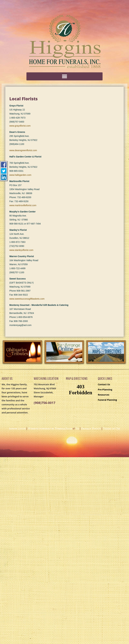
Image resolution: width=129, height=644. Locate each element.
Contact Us (104, 384)
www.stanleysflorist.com (21, 250)
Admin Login (17, 429)
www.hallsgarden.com (20, 175)
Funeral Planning (107, 400)
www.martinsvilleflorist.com (23, 205)
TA (77, 429)
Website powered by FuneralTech (50, 429)
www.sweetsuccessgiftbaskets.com (27, 299)
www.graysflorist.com (20, 126)
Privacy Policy (91, 429)
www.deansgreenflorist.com (23, 150)
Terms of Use (112, 429)
